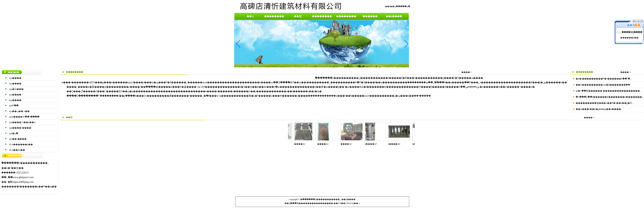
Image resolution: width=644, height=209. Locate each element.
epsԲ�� (14, 105)
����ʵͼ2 (324, 144)
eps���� (15, 78)
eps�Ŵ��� (16, 89)
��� (302, 203)
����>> (467, 72)
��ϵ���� (394, 16)
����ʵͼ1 (301, 144)
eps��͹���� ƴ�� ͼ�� (19, 111)
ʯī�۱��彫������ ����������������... (609, 91)
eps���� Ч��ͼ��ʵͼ (22, 122)
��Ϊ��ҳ (390, 6)
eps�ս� (14, 133)
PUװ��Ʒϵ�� (17, 150)
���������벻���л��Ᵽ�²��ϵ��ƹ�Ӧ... (604, 103)
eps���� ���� (20, 128)
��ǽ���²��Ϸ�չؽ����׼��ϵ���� (598, 109)
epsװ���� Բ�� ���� (24, 117)
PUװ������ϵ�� (21, 144)
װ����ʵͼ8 (395, 144)
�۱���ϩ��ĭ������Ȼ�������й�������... (610, 97)
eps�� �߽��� (18, 139)
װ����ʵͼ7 (372, 144)
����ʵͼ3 (348, 144)
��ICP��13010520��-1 (347, 203)
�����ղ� (403, 6)
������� (321, 203)
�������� (274, 16)
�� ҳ (250, 16)
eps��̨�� (15, 95)
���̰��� (370, 16)
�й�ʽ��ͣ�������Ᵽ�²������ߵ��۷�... (604, 79)
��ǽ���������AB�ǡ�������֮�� (603, 85)
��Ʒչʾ (298, 16)
